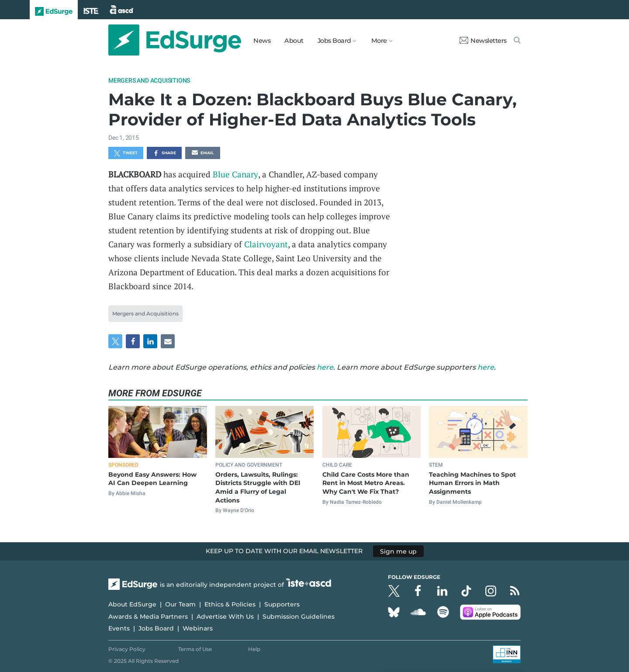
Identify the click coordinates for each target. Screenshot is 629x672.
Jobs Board (156, 628)
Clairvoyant (266, 244)
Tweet (126, 153)
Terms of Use (195, 649)
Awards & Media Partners (148, 617)
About (294, 41)
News (262, 41)
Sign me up (398, 551)
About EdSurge (132, 604)
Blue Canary (235, 174)
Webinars (198, 628)
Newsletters (483, 41)
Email (203, 153)
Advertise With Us (225, 617)
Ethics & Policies (230, 604)
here (325, 367)
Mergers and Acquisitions (149, 80)
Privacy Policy (127, 649)
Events (119, 628)
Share (164, 153)
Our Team (180, 604)
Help (254, 649)
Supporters (282, 604)
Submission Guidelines (299, 617)
